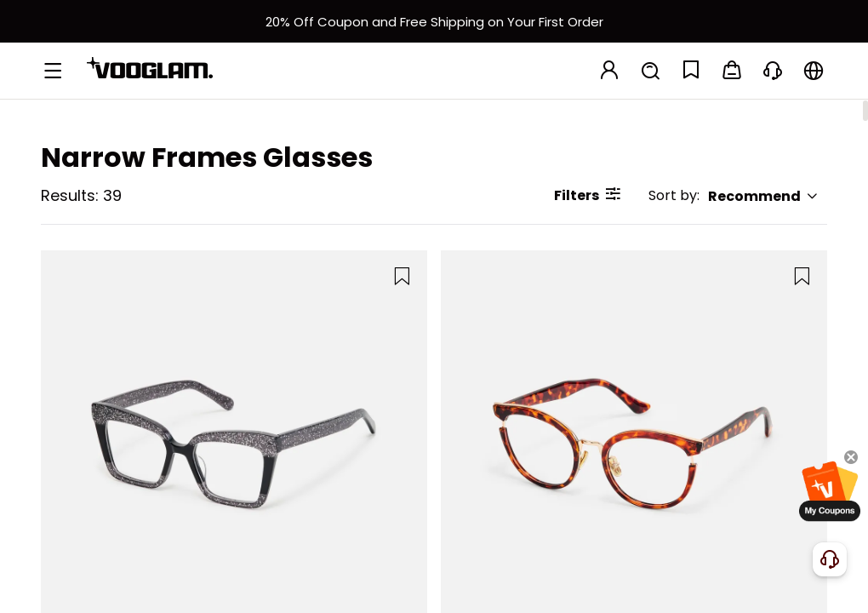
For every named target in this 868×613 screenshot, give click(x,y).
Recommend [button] (763, 196)
